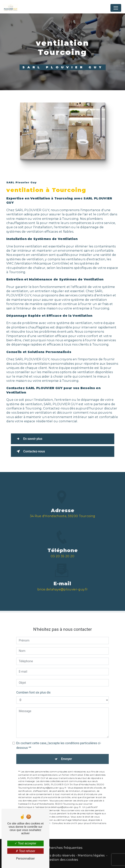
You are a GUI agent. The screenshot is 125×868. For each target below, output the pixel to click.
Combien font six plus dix (33, 685)
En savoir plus (29, 439)
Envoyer (67, 751)
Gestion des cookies (62, 860)
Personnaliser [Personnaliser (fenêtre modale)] (25, 858)
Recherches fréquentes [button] (63, 848)
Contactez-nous (30, 451)
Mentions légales (91, 855)
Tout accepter (25, 843)
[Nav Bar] (116, 8)
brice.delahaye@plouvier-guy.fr (63, 582)
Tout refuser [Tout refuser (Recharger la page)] (25, 851)
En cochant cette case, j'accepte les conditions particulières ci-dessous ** (59, 738)
